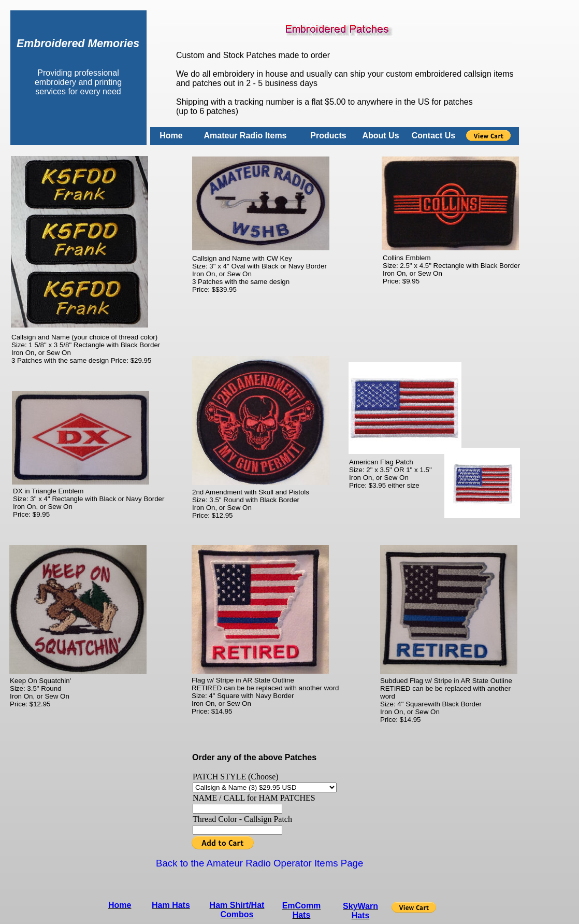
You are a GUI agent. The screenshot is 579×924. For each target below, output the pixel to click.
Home (171, 136)
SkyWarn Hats (360, 911)
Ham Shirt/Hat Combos (237, 910)
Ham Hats (171, 905)
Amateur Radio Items (245, 136)
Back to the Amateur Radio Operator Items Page (259, 863)
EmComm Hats (302, 910)
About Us (380, 136)
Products (328, 136)
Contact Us (433, 136)
